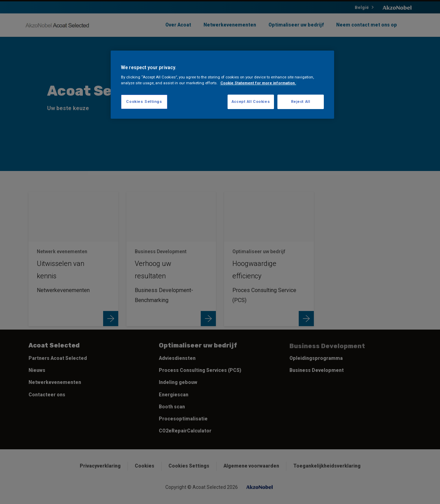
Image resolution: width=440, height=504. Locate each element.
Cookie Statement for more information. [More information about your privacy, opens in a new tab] (258, 83)
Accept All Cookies (251, 101)
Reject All (301, 101)
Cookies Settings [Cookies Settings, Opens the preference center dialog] (144, 101)
